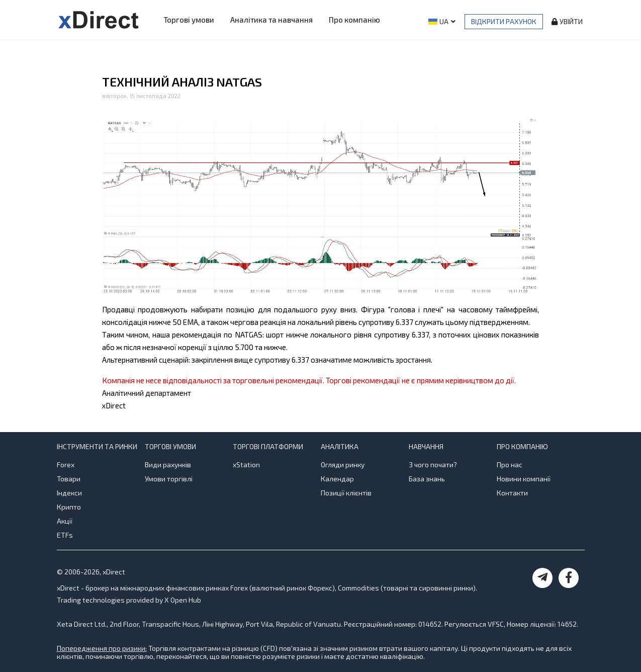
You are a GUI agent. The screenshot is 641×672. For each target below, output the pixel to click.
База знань (427, 479)
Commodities (358, 588)
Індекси (69, 493)
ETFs (65, 535)
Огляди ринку (343, 465)
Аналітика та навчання (271, 20)
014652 (430, 624)
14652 (567, 624)
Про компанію (354, 20)
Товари (69, 479)
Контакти (512, 493)
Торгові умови (189, 20)
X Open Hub (183, 600)
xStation (246, 465)
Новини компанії (524, 479)
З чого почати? (433, 465)
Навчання (426, 446)
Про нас (510, 465)
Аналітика (340, 446)
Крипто (69, 507)
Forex (66, 465)
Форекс (320, 588)
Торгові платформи (268, 446)
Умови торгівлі (169, 479)
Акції (65, 521)
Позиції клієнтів (346, 493)
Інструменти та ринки (97, 446)
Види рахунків (168, 465)
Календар (337, 479)
